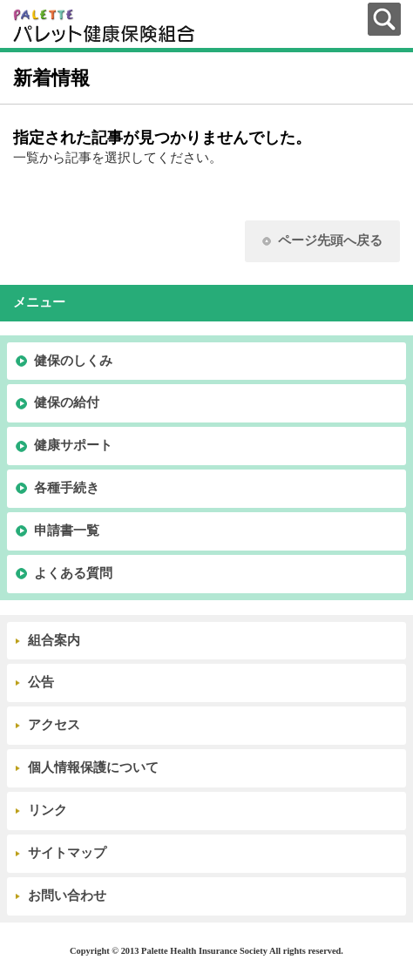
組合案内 (54, 640)
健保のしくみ (73, 361)
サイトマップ (67, 853)
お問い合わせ (67, 896)
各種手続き (67, 488)
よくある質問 (73, 573)
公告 (41, 682)
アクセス (54, 725)
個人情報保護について (93, 767)
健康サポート (73, 445)
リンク (47, 810)
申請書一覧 (67, 531)
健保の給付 (67, 402)
